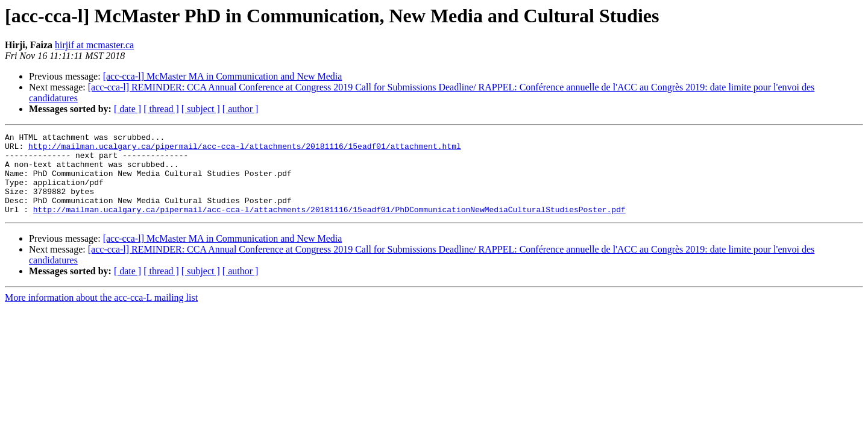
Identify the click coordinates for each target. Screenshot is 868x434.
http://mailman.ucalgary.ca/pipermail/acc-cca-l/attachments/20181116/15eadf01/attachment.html (245, 149)
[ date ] (127, 109)
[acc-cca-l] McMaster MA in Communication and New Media (223, 76)
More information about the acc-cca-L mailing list (101, 314)
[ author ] (241, 109)
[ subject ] (201, 109)
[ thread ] (161, 109)
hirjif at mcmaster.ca (94, 45)
